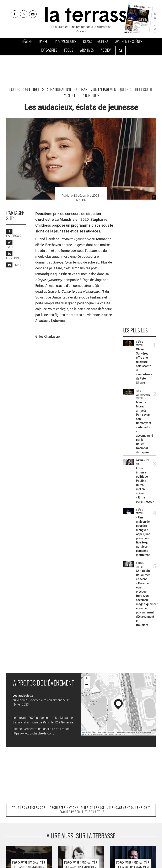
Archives (87, 51)
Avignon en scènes (129, 42)
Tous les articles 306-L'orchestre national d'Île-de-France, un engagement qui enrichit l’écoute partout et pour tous (81, 810)
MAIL (14, 265)
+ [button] (87, 679)
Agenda (106, 51)
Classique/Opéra (96, 42)
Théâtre (26, 42)
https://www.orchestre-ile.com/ (34, 733)
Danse (43, 42)
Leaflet (84, 732)
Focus (69, 51)
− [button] (87, 685)
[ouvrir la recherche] (121, 51)
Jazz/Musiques (65, 42)
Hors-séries (48, 51)
